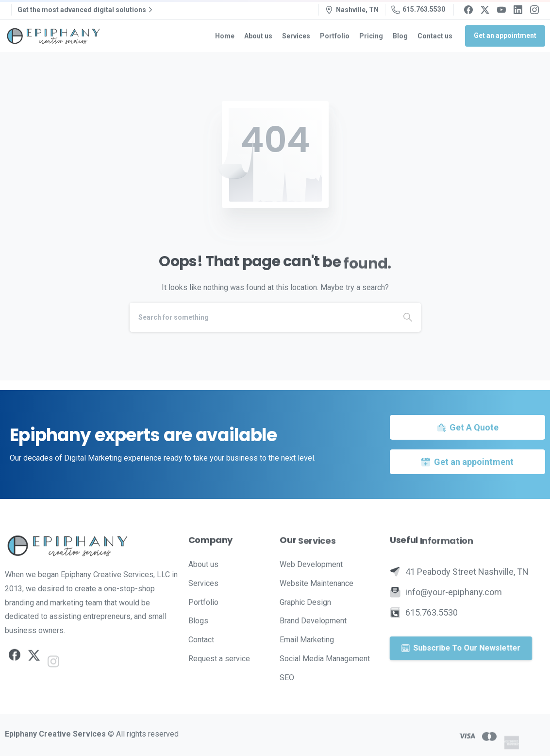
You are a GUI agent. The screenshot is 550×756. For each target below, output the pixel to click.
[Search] (262, 317)
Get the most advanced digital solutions (86, 10)
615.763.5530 (418, 10)
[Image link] (92, 546)
